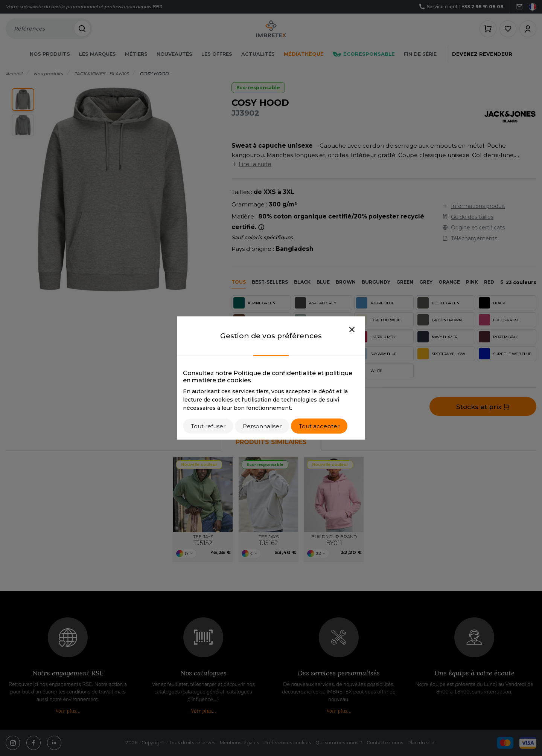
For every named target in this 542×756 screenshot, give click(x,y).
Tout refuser (208, 426)
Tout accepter (319, 426)
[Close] (352, 330)
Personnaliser (262, 426)
